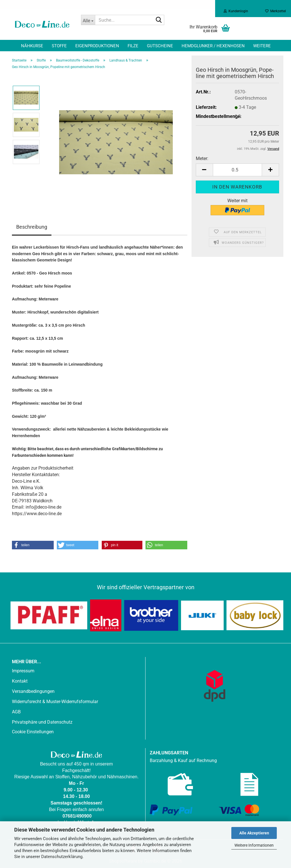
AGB (16, 712)
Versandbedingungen (33, 691)
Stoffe (59, 46)
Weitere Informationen (254, 845)
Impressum (23, 671)
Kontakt (20, 681)
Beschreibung (32, 227)
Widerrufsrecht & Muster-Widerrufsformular (55, 702)
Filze (133, 46)
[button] (204, 170)
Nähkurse (32, 46)
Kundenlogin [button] (236, 11)
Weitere (262, 46)
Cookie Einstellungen (33, 732)
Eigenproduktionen (97, 46)
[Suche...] (88, 20)
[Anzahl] (237, 170)
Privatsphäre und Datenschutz (42, 722)
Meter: (202, 158)
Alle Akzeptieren (254, 833)
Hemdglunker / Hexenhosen (213, 46)
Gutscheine (160, 46)
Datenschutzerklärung (62, 857)
